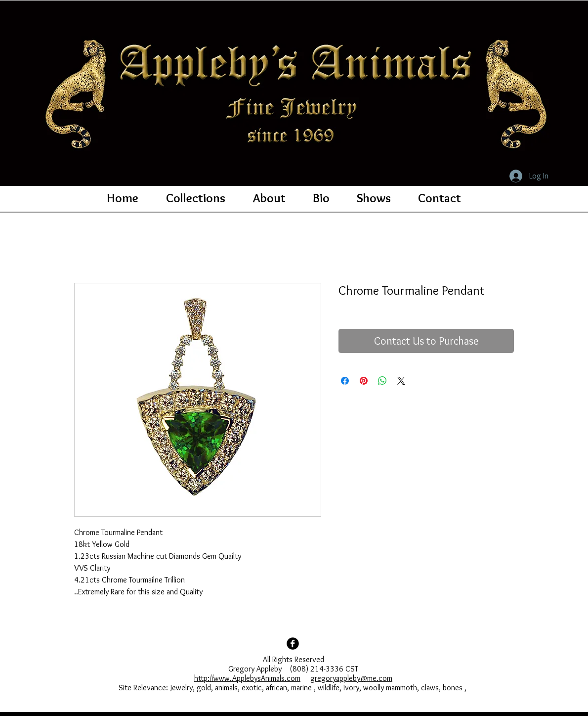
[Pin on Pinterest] (364, 381)
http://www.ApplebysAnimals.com (247, 678)
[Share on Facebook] (345, 381)
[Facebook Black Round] (293, 644)
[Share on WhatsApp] (382, 381)
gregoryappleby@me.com (351, 678)
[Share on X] (401, 381)
